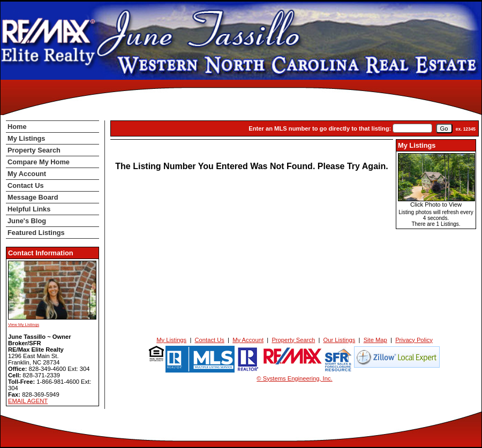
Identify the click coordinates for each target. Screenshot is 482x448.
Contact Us (26, 185)
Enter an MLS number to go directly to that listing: (320, 128)
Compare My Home (39, 162)
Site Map (375, 340)
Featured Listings (36, 233)
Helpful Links (29, 209)
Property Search (34, 150)
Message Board (33, 197)
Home (17, 127)
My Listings (26, 138)
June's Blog (27, 221)
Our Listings (340, 340)
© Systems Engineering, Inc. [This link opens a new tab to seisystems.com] (294, 378)
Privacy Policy (414, 340)
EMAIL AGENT (28, 401)
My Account (27, 174)
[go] (444, 128)
